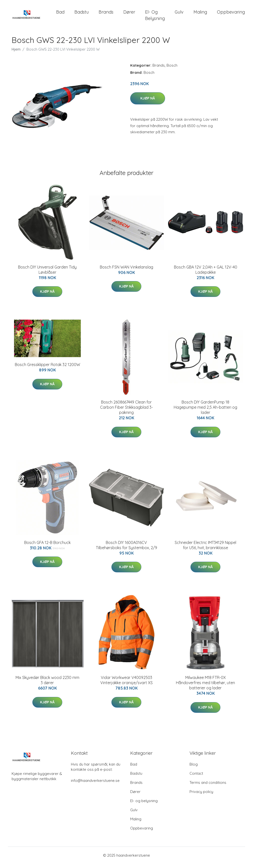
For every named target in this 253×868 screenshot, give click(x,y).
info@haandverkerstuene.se (95, 785)
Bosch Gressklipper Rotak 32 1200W (47, 369)
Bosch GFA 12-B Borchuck (47, 547)
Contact (196, 778)
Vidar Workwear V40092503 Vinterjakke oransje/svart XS (126, 684)
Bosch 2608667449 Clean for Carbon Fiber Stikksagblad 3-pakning (126, 412)
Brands (106, 14)
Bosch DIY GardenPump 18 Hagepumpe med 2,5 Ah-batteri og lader (205, 412)
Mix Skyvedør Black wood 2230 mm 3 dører (47, 684)
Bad (60, 14)
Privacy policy (201, 796)
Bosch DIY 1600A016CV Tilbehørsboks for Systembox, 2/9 (126, 549)
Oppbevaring (231, 14)
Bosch (172, 69)
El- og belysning (155, 17)
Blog (194, 768)
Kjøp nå (148, 103)
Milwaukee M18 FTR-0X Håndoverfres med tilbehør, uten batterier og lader (205, 687)
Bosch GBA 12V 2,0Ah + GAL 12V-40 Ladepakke (206, 274)
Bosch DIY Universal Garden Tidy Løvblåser (47, 274)
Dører (129, 14)
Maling (200, 14)
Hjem (16, 53)
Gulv (179, 14)
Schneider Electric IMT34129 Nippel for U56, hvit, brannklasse (205, 549)
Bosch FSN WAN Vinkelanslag (126, 271)
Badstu (82, 14)
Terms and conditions (208, 787)
